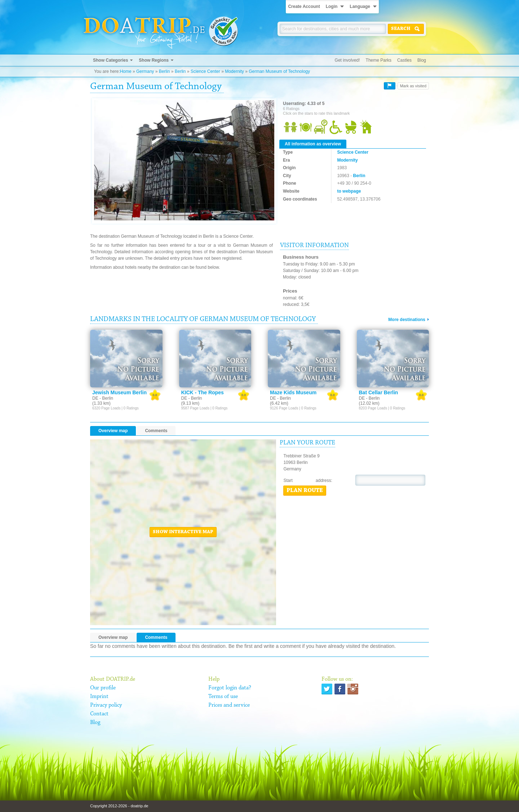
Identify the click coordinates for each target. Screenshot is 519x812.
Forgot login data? (230, 688)
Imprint (99, 697)
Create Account (304, 6)
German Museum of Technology (279, 71)
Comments (156, 431)
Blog (422, 60)
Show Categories (110, 60)
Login (332, 6)
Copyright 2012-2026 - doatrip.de (119, 806)
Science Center (205, 71)
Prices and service (229, 705)
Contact (99, 714)
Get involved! (347, 60)
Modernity (234, 71)
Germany (145, 71)
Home (126, 71)
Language (360, 6)
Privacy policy (106, 705)
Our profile (103, 688)
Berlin (165, 71)
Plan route (305, 491)
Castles (404, 60)
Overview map (113, 431)
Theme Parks (379, 60)
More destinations (407, 320)
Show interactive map (183, 532)
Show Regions (154, 60)
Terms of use (223, 697)
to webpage (349, 191)
